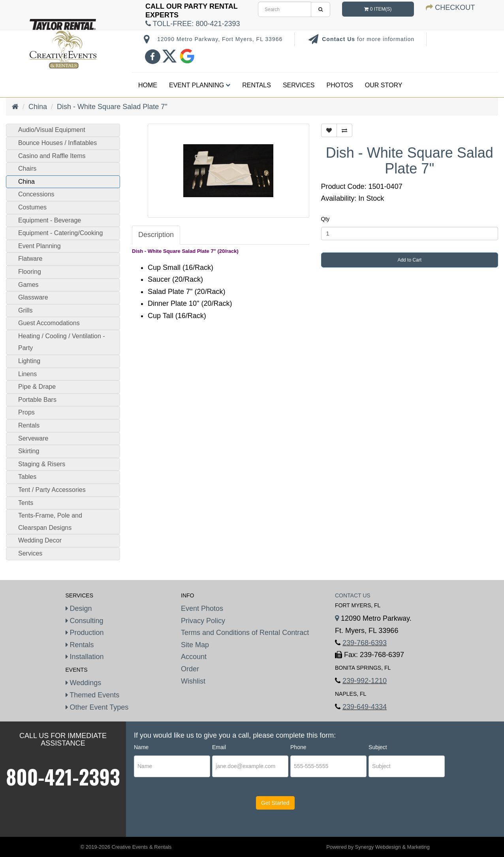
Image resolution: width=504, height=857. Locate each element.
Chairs (27, 169)
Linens (27, 374)
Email (219, 747)
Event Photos (202, 608)
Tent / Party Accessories (52, 490)
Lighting (29, 361)
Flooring (30, 272)
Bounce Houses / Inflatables (57, 143)
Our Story (384, 85)
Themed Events (93, 695)
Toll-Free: (193, 24)
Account (194, 657)
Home (148, 85)
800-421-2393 (63, 776)
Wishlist (193, 681)
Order (190, 669)
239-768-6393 (365, 643)
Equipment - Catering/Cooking (60, 233)
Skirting (29, 451)
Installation (85, 657)
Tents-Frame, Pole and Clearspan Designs (50, 522)
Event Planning (200, 85)
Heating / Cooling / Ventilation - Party (62, 342)
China (38, 107)
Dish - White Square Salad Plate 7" (112, 107)
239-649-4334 (365, 707)
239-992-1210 (365, 681)
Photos (340, 85)
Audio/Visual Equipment (52, 130)
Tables (27, 477)
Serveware (33, 438)
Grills (25, 310)
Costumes (32, 207)
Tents (26, 503)
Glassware (33, 297)
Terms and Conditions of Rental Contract (245, 633)
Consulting (85, 621)
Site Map (195, 645)
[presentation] (182, 810)
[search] (285, 9)
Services (299, 85)
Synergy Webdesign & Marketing (392, 847)
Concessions (36, 194)
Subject (378, 747)
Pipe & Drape (37, 387)
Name (141, 747)
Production (85, 633)
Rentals (257, 85)
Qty (325, 219)
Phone (298, 747)
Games (28, 285)
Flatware (30, 259)
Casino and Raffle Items (52, 156)
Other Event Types (97, 707)
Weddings (84, 683)
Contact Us (339, 39)
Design (79, 608)
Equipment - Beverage (50, 220)
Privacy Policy (203, 621)
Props (26, 412)
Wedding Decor (40, 540)
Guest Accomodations (49, 323)
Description (156, 235)
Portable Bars (37, 400)
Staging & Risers (42, 464)
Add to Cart (409, 260)
